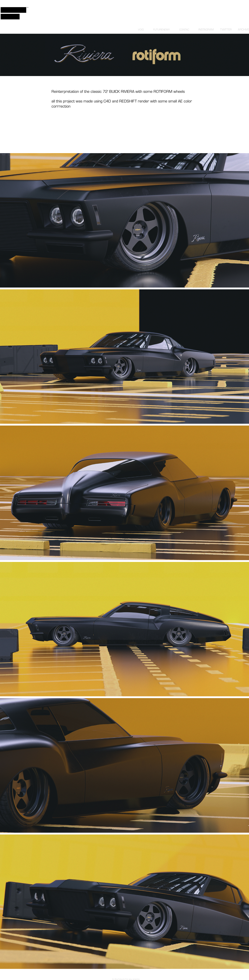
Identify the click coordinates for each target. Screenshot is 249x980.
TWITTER (226, 29)
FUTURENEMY (161, 29)
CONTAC (184, 29)
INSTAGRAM (206, 29)
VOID (141, 29)
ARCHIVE (243, 29)
